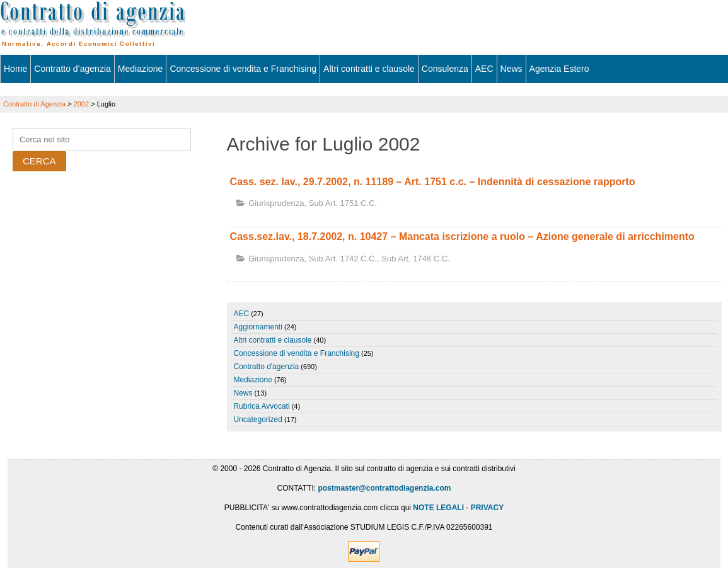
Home (15, 69)
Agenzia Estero (559, 69)
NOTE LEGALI (438, 508)
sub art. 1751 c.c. (343, 203)
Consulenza (445, 69)
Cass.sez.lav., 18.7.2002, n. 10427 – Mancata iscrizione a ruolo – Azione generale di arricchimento (462, 237)
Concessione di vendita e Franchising (243, 69)
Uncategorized (257, 419)
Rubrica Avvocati (261, 406)
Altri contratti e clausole (369, 69)
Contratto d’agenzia (72, 69)
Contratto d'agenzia (266, 367)
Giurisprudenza (276, 203)
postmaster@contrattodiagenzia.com (384, 488)
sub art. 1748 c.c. (415, 259)
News (511, 69)
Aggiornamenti (257, 327)
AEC (484, 69)
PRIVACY (487, 508)
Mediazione (141, 69)
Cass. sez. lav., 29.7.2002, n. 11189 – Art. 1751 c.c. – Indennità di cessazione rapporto (433, 182)
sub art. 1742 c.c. (343, 259)
